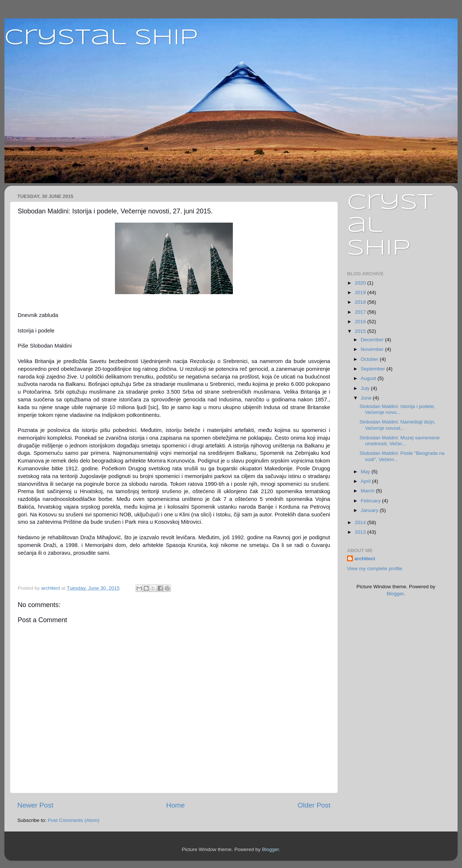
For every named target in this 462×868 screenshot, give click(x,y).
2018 (361, 302)
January (370, 510)
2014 (361, 522)
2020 (361, 283)
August (369, 378)
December (373, 340)
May (366, 472)
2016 (361, 322)
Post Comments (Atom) (74, 820)
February (371, 501)
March (368, 491)
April (366, 481)
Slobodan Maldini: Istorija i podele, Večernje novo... (398, 409)
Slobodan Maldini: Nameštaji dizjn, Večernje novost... (398, 425)
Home (175, 805)
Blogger (395, 594)
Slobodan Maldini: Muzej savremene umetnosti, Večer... (400, 441)
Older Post (314, 805)
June (367, 398)
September (374, 369)
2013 (361, 532)
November (373, 349)
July (366, 388)
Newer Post (35, 805)
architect (365, 559)
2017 (361, 312)
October (370, 359)
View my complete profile (375, 569)
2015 (361, 331)
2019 (361, 292)
